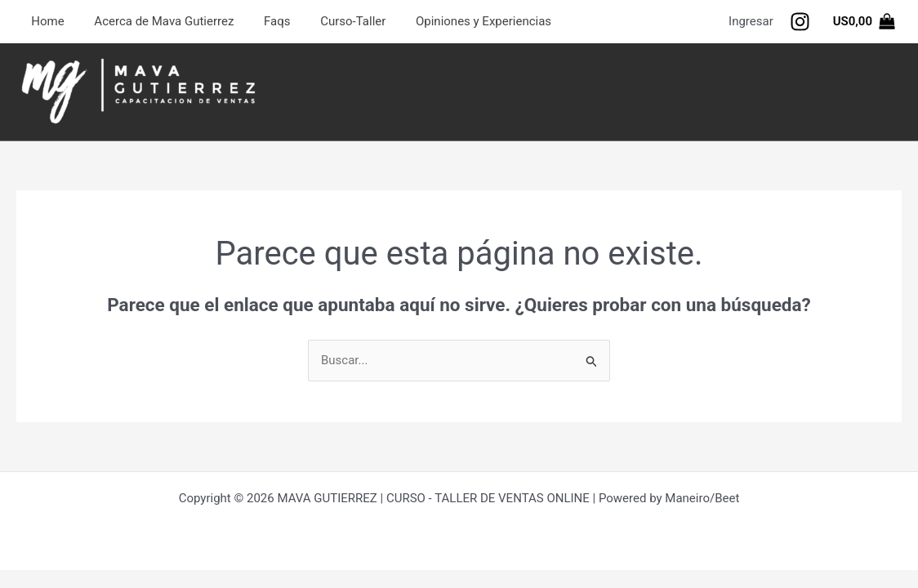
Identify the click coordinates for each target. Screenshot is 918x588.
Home (45, 21)
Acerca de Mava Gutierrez (156, 21)
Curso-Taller (334, 21)
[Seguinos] (800, 22)
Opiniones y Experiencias (459, 21)
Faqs (263, 21)
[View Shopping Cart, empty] (864, 22)
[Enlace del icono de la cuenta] (751, 22)
